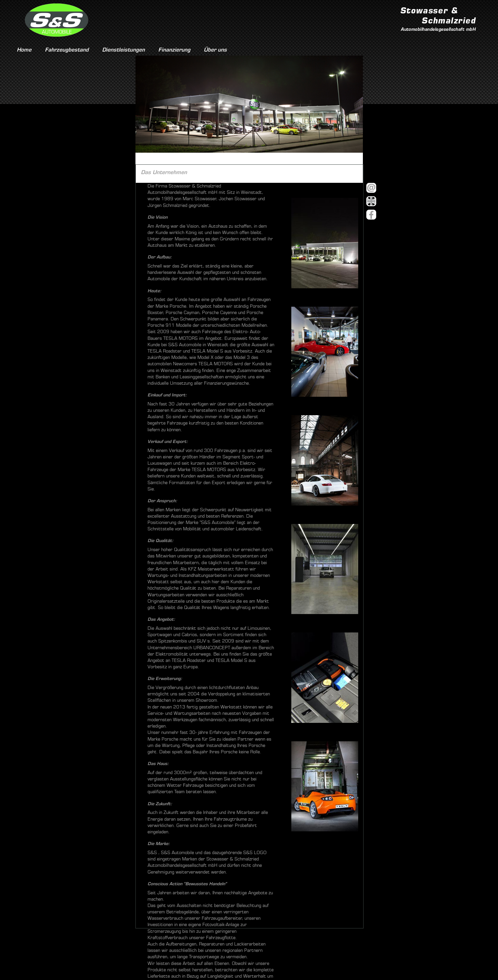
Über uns (215, 50)
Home (24, 50)
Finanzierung (174, 50)
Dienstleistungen (123, 50)
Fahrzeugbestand (67, 50)
